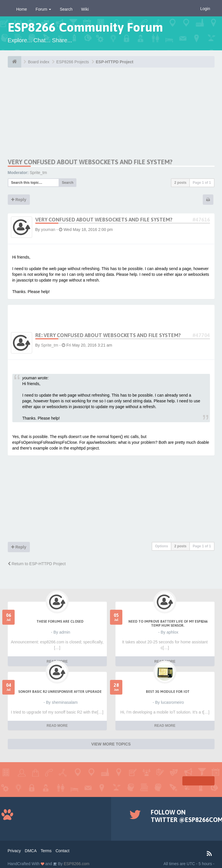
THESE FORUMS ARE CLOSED (60, 622)
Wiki (85, 9)
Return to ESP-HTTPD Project (37, 564)
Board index (39, 62)
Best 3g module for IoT (168, 692)
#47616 (201, 220)
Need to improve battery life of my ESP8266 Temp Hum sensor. (168, 624)
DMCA (31, 851)
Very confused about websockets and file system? (90, 162)
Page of (202, 183)
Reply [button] (19, 200)
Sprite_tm (38, 173)
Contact (62, 851)
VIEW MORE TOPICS (111, 744)
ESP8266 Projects (73, 62)
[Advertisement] (58, 118)
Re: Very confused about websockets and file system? (108, 335)
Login (205, 9)
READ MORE (57, 726)
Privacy (14, 851)
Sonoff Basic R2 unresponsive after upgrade (60, 692)
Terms (46, 851)
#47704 (201, 335)
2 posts (180, 183)
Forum (43, 9)
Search (66, 9)
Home (22, 9)
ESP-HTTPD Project (115, 62)
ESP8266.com (76, 864)
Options (162, 546)
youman (48, 230)
